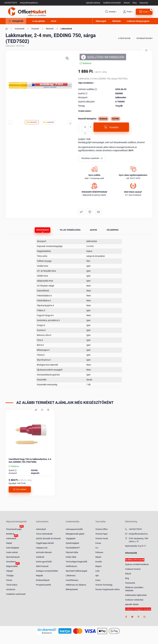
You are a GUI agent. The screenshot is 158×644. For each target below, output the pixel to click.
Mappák (39, 576)
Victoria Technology (104, 585)
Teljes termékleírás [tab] (70, 230)
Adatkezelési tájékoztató (136, 595)
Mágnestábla (12, 566)
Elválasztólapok (43, 580)
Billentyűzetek (72, 589)
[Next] (70, 122)
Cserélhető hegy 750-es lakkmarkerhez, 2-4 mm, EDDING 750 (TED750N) (30, 461)
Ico (97, 548)
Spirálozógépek (72, 543)
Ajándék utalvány (93, 3)
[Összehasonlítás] (36, 410)
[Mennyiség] (85, 127)
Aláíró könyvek (42, 566)
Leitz (97, 571)
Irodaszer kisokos (133, 569)
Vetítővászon (71, 566)
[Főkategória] (7, 29)
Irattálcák (40, 557)
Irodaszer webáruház (134, 600)
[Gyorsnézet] (48, 410)
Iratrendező (11, 538)
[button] (16, 21)
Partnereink (130, 583)
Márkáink (116, 21)
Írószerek (35, 29)
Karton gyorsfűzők (44, 562)
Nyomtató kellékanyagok (77, 571)
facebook (126, 617)
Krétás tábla (71, 557)
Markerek (50, 29)
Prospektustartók (44, 585)
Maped (98, 566)
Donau (98, 543)
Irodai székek (12, 552)
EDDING (115, 119)
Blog (135, 3)
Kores (98, 580)
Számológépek (13, 548)
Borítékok (10, 534)
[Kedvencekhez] (146, 50)
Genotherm (11, 562)
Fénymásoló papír (14, 529)
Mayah (98, 557)
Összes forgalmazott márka (107, 589)
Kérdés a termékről (90, 212)
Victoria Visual (102, 538)
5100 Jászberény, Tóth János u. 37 (138, 540)
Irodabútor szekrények (16, 594)
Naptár (9, 543)
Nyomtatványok (13, 557)
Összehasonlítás (81, 212)
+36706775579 (10, 3)
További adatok (84, 111)
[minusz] (80, 127)
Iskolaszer (11, 589)
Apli (97, 576)
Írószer (9, 580)
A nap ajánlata (39, 21)
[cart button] (144, 12)
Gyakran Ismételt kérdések (137, 564)
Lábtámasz (71, 576)
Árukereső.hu (47, 633)
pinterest (138, 617)
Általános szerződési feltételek (134, 589)
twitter (132, 617)
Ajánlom (98, 212)
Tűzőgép (10, 576)
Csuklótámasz (72, 580)
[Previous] (11, 122)
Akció (54, 21)
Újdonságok (101, 21)
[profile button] (128, 12)
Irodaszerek (20, 29)
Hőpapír (10, 571)
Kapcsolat (144, 3)
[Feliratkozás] (92, 158)
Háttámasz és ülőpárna (76, 585)
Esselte (99, 562)
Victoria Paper (101, 534)
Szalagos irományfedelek (47, 571)
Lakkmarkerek (66, 29)
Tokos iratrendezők (44, 534)
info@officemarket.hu (29, 3)
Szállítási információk (112, 3)
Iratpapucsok (42, 548)
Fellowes (99, 552)
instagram (145, 617)
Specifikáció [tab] (43, 230)
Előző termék (125, 38)
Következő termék (144, 38)
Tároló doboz (12, 585)
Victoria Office (102, 529)
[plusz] (90, 127)
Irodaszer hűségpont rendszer (138, 609)
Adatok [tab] (94, 230)
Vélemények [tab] (113, 230)
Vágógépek (71, 538)
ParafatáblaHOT (73, 548)
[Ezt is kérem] (20, 489)
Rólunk (127, 3)
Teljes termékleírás (86, 83)
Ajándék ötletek (132, 604)
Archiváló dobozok (44, 552)
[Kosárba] (111, 127)
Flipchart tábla (72, 552)
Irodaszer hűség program (138, 21)
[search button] (111, 12)
